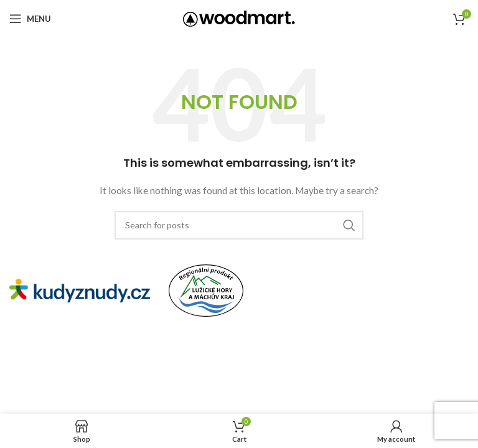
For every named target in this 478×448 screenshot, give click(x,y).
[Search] (239, 225)
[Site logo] (239, 18)
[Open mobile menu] (30, 19)
